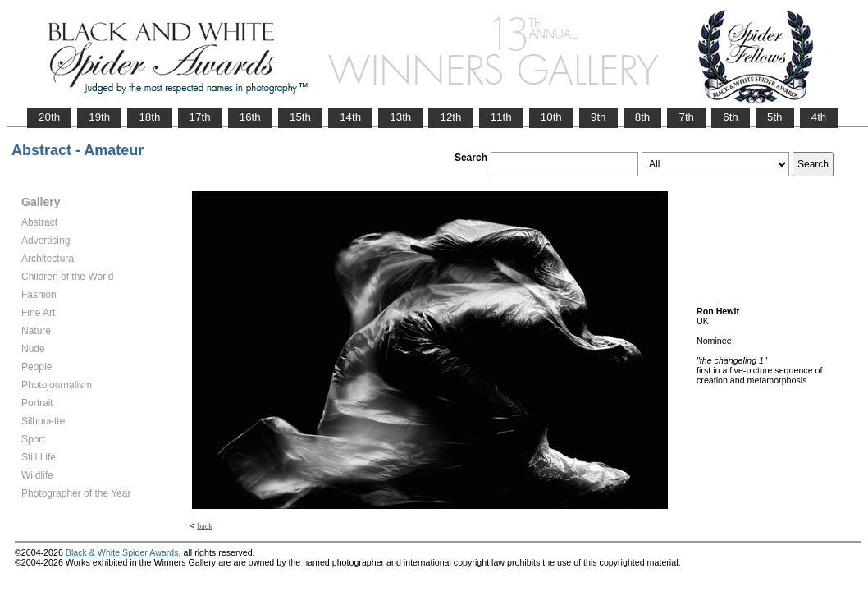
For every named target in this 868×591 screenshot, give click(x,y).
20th (49, 117)
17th (200, 117)
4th (819, 117)
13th (400, 117)
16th (250, 117)
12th (450, 117)
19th (99, 117)
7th (686, 117)
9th (598, 117)
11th (501, 117)
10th (551, 117)
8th (643, 117)
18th (149, 117)
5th (775, 117)
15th (300, 117)
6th (731, 117)
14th (350, 117)
